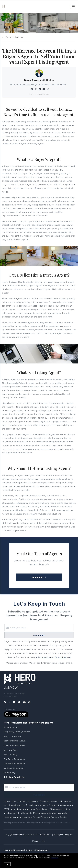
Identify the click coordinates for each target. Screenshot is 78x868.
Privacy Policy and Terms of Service (53, 657)
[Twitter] (10, 702)
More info (55, 858)
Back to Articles (14, 37)
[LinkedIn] (14, 702)
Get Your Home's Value (14, 741)
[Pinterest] (19, 702)
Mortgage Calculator (13, 768)
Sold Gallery (9, 773)
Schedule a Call (11, 727)
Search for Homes (12, 736)
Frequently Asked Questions (17, 732)
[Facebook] (5, 702)
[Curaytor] (16, 717)
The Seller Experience (14, 764)
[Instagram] (29, 702)
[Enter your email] (42, 628)
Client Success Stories (14, 745)
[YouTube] (24, 702)
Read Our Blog (10, 754)
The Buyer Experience (14, 759)
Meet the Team (11, 750)
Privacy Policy (39, 841)
